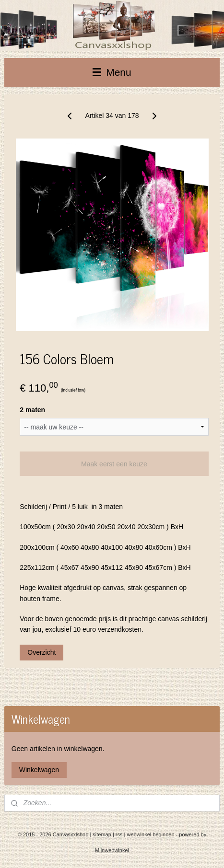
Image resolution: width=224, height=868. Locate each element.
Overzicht (41, 652)
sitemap (102, 834)
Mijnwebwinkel (112, 850)
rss (119, 834)
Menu (112, 72)
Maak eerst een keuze (114, 464)
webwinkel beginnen (150, 834)
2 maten (32, 410)
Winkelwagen (39, 770)
